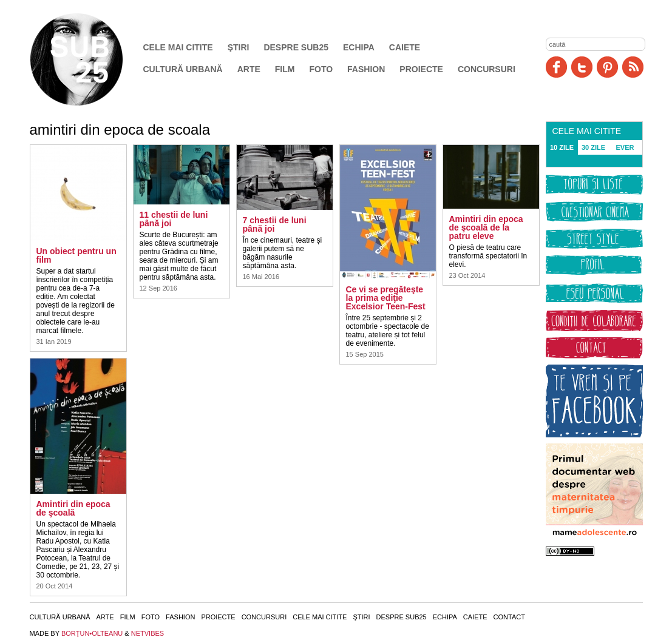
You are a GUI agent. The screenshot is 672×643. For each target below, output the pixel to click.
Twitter (582, 67)
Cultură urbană (183, 69)
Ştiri (239, 47)
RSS (633, 67)
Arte (249, 69)
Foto (321, 69)
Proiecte (421, 69)
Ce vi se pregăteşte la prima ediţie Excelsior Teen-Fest (386, 298)
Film (285, 69)
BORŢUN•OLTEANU (92, 633)
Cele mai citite (178, 47)
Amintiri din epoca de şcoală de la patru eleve (486, 227)
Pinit (607, 67)
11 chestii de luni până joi (174, 219)
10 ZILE (562, 147)
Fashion (366, 69)
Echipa (359, 47)
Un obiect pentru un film (76, 255)
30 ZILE (593, 147)
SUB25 (90, 59)
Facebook (556, 67)
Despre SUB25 (296, 47)
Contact (509, 617)
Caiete (405, 47)
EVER (625, 147)
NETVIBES (148, 633)
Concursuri (487, 69)
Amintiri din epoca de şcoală (73, 508)
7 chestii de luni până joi (275, 224)
